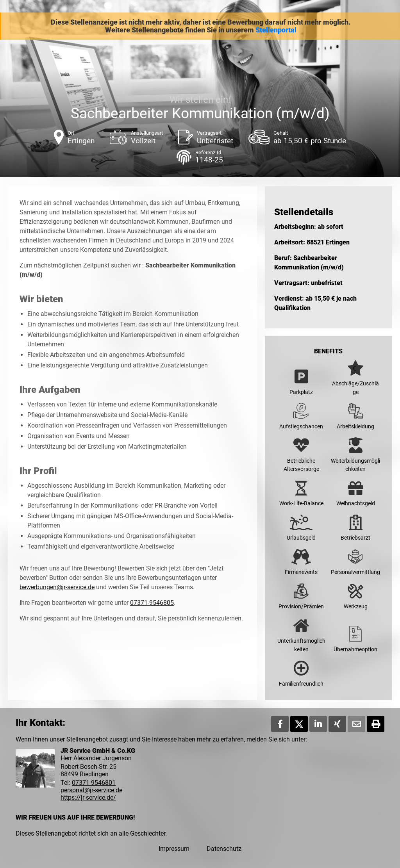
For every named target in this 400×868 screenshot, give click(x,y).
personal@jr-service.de (91, 790)
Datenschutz (224, 849)
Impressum (174, 849)
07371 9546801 (94, 783)
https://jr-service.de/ (88, 798)
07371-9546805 (152, 603)
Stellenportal (276, 30)
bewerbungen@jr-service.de (57, 587)
